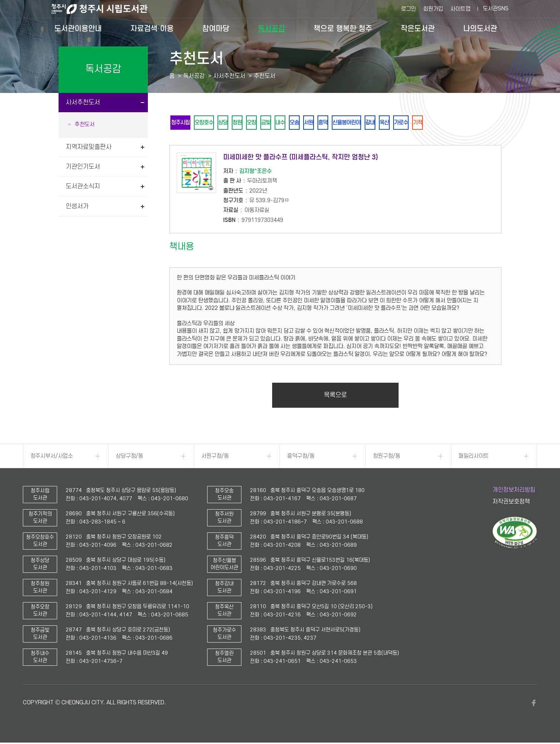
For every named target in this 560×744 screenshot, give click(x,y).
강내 (397, 123)
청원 (246, 123)
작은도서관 (418, 29)
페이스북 (534, 704)
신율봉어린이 (371, 123)
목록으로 (335, 396)
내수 (295, 123)
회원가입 (433, 9)
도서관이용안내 (78, 29)
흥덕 (345, 123)
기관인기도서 (83, 167)
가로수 (433, 123)
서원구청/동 (215, 457)
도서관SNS (496, 9)
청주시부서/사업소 (52, 457)
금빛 (279, 123)
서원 (328, 123)
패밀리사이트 (474, 457)
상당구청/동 (129, 457)
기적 (452, 123)
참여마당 (216, 29)
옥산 (414, 123)
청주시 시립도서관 (105, 9)
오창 (262, 123)
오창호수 (208, 123)
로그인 (409, 9)
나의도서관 (480, 29)
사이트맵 (460, 9)
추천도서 (85, 124)
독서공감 (271, 29)
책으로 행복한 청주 (343, 29)
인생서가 (77, 206)
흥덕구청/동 (301, 457)
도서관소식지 (83, 186)
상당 (230, 123)
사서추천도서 (83, 102)
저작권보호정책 (511, 503)
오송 (312, 123)
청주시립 (182, 123)
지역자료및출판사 (89, 147)
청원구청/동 (387, 457)
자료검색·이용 (152, 29)
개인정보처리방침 (514, 491)
